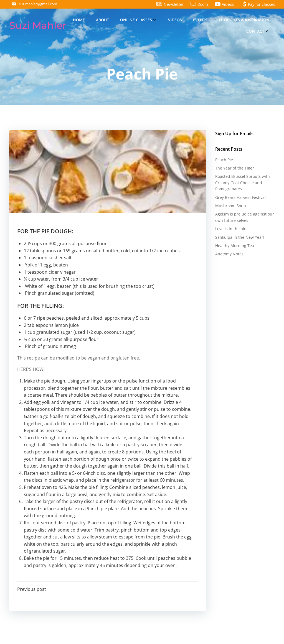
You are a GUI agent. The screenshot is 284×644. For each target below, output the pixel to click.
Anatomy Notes (229, 254)
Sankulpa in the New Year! (239, 237)
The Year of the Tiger (234, 168)
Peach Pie (224, 160)
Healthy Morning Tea (234, 246)
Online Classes (139, 20)
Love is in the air (230, 229)
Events (201, 20)
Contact (258, 31)
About (103, 20)
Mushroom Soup (230, 206)
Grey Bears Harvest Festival (240, 197)
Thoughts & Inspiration (244, 20)
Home (79, 20)
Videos (175, 20)
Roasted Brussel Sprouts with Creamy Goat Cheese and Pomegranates (242, 183)
